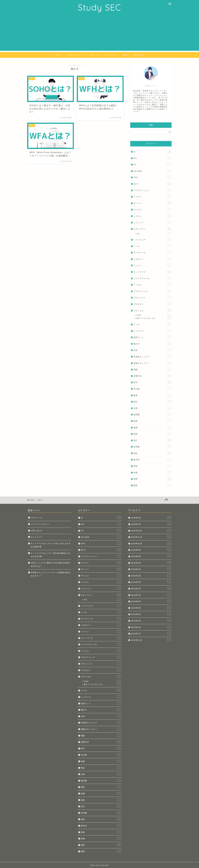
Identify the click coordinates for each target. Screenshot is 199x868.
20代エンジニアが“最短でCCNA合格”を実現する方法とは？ (50, 565)
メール (152, 324)
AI (152, 152)
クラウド (152, 197)
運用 (152, 479)
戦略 (152, 369)
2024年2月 (151, 588)
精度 (152, 421)
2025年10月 (151, 543)
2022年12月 (151, 640)
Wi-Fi (152, 184)
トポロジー (152, 259)
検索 (152, 395)
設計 (152, 440)
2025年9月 (151, 550)
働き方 (152, 344)
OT (152, 164)
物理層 (152, 414)
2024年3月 (151, 582)
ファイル (152, 285)
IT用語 (125, 55)
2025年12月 (151, 530)
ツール (152, 246)
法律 (152, 408)
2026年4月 (151, 518)
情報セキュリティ (152, 363)
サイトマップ (111, 55)
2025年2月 (151, 569)
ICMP (154, 315)
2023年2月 (151, 627)
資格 (152, 466)
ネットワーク (152, 272)
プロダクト (152, 304)
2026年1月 (151, 524)
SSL (154, 234)
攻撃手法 (152, 376)
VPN (152, 177)
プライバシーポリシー (75, 55)
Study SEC (99, 7)
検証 (152, 401)
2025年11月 (151, 537)
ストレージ (152, 222)
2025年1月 (151, 576)
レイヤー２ (152, 331)
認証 (152, 453)
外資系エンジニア (152, 356)
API (152, 158)
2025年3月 (151, 563)
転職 (152, 472)
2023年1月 (151, 633)
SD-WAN (152, 171)
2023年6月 (151, 601)
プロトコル (152, 310)
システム (152, 216)
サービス (152, 209)
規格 (152, 434)
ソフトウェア (152, 240)
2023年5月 (151, 608)
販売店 (152, 459)
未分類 (152, 389)
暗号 (152, 382)
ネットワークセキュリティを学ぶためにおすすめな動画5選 (51, 545)
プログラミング (152, 291)
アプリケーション (152, 190)
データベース (152, 252)
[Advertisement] (99, 33)
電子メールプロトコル (154, 318)
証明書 (152, 447)
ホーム (58, 55)
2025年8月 (151, 556)
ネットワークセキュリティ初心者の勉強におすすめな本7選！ (51, 555)
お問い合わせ (138, 55)
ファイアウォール (152, 278)
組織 (152, 427)
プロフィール (95, 55)
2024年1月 (151, 595)
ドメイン (152, 265)
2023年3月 (151, 621)
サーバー (152, 203)
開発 (152, 485)
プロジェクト (152, 297)
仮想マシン (152, 337)
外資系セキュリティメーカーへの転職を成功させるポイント (51, 574)
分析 (152, 350)
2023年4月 (151, 614)
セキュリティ (152, 229)
